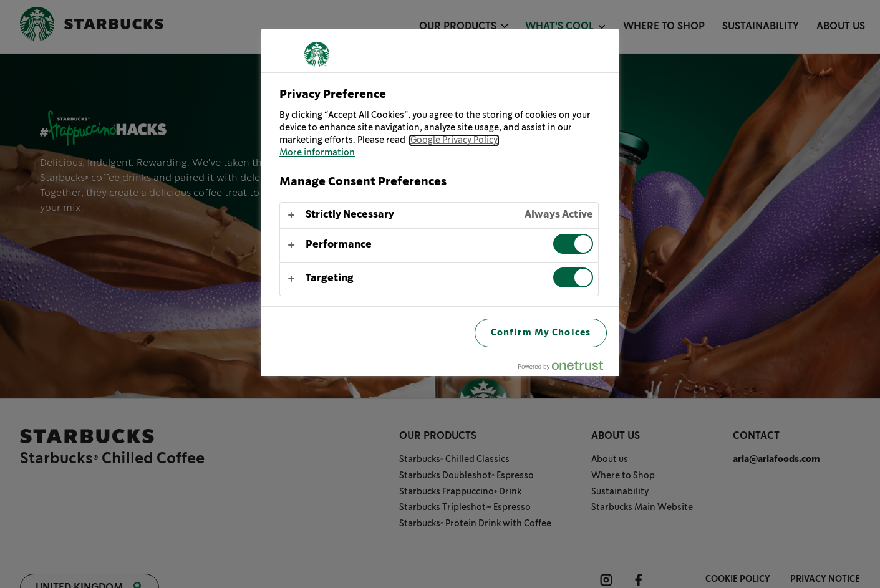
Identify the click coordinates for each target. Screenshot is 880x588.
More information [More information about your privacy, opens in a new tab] (317, 153)
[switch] (573, 244)
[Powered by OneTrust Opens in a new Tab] (566, 368)
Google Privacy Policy (454, 140)
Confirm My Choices (541, 333)
